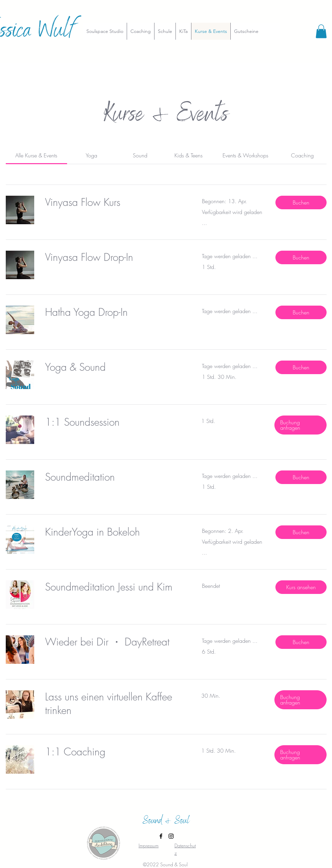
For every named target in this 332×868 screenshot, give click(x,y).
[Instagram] (171, 836)
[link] (36, 155)
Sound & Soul (166, 821)
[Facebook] (161, 836)
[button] (321, 31)
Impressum (149, 845)
